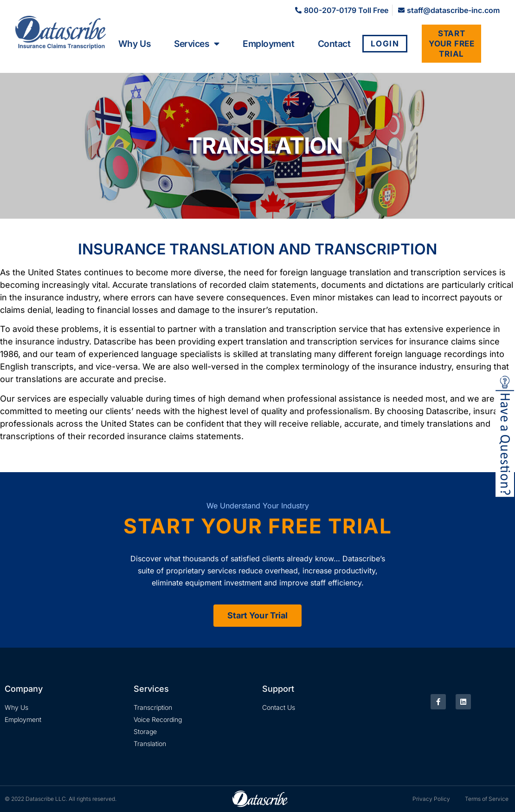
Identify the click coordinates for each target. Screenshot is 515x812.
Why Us (135, 44)
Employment (269, 44)
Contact (334, 44)
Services (197, 44)
